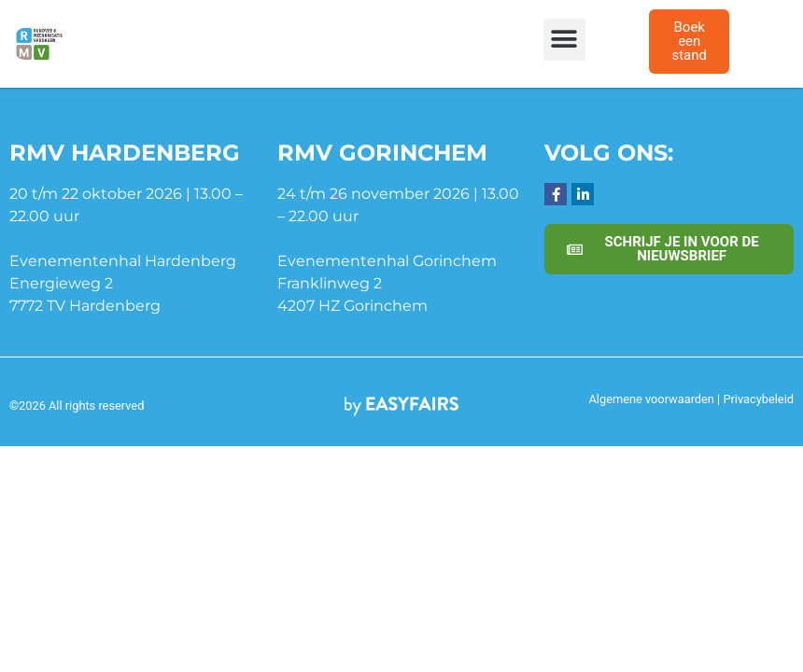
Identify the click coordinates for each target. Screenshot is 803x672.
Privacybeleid (758, 399)
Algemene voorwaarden (652, 399)
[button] (564, 40)
